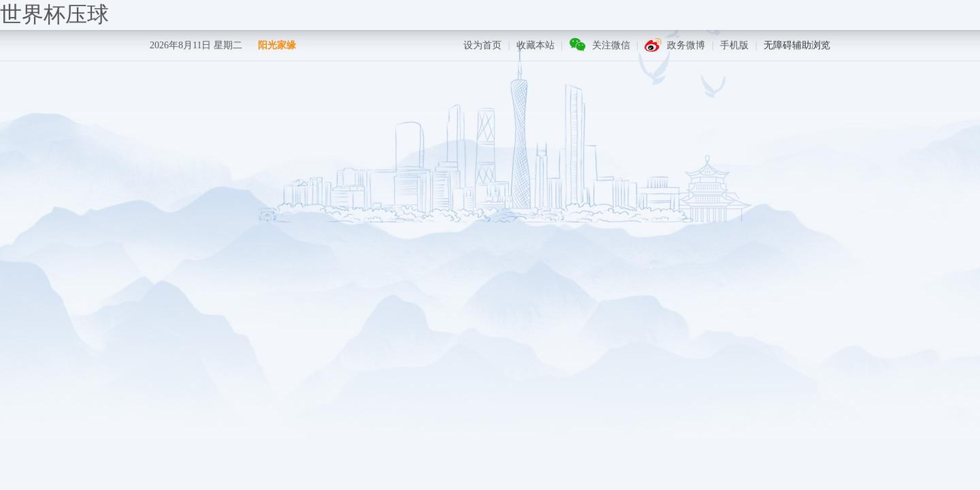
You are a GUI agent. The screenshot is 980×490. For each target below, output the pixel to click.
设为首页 (483, 45)
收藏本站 (536, 45)
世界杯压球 (54, 14)
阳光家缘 (277, 45)
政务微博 (686, 45)
